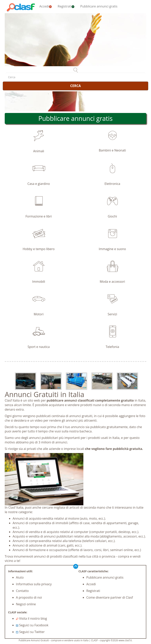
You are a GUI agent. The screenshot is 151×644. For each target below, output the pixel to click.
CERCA (75, 86)
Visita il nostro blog (31, 618)
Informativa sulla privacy (34, 584)
